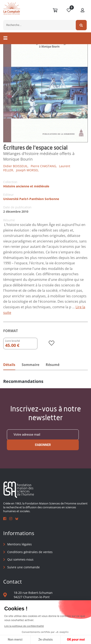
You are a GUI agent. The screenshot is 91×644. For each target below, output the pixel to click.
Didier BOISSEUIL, (16, 166)
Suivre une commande (24, 567)
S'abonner (43, 445)
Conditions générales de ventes (30, 552)
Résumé (53, 365)
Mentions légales (20, 544)
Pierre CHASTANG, (44, 166)
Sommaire (30, 365)
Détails (9, 365)
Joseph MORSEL (27, 170)
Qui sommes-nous (20, 559)
